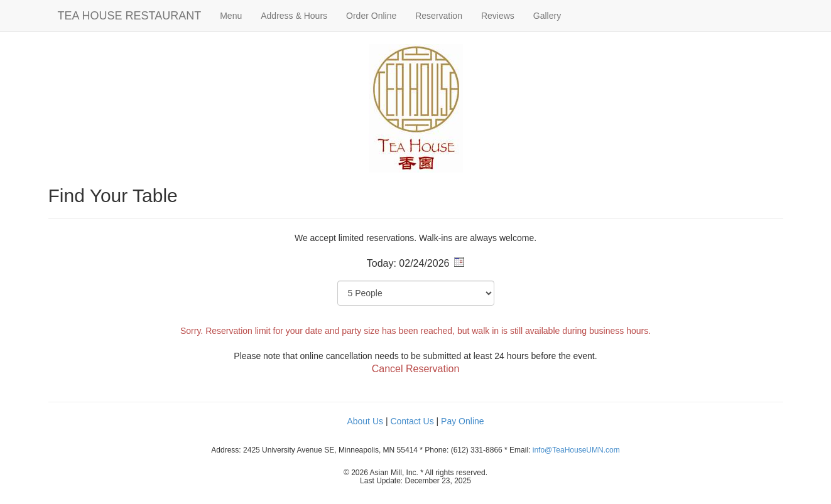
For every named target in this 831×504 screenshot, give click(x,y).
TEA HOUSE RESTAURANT (130, 16)
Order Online (371, 16)
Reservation (439, 16)
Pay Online (462, 421)
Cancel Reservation (416, 369)
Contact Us (412, 421)
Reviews (498, 16)
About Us (365, 421)
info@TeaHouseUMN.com (576, 450)
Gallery (547, 16)
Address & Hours (294, 16)
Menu (231, 16)
